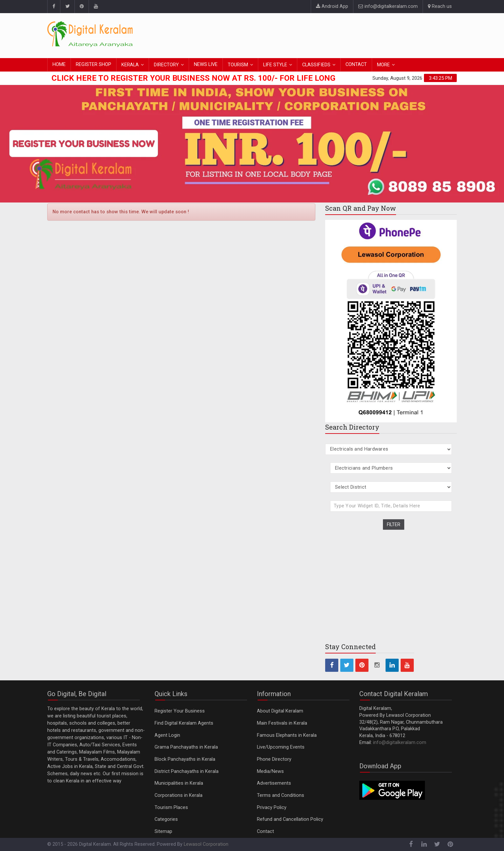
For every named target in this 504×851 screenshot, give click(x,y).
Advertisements (274, 783)
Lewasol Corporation (206, 844)
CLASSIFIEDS (316, 65)
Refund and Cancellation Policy (290, 819)
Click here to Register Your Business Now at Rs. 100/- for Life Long (193, 78)
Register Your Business (180, 711)
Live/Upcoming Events (281, 747)
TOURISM (238, 65)
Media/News (270, 771)
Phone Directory (274, 759)
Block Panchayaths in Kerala (185, 759)
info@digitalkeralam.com (388, 6)
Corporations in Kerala (178, 795)
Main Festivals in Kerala (282, 723)
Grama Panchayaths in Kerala (186, 747)
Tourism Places (171, 808)
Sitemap (163, 831)
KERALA (130, 65)
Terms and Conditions (281, 795)
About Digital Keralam (280, 711)
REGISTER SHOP (94, 64)
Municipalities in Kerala (179, 783)
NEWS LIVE (206, 64)
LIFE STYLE (275, 65)
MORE (383, 65)
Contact (265, 831)
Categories (166, 819)
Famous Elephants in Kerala (287, 735)
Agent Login (167, 735)
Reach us (440, 6)
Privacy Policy (272, 808)
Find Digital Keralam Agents (184, 723)
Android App (332, 6)
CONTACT (356, 64)
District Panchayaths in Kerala (187, 771)
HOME (59, 64)
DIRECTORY (166, 65)
